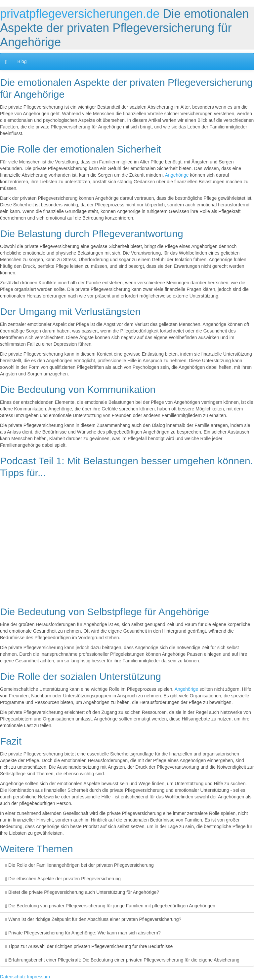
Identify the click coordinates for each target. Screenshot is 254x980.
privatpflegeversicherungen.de (80, 14)
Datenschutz (13, 977)
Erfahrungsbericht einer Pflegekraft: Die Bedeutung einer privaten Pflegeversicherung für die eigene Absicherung (122, 960)
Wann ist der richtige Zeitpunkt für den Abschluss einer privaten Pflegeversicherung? (93, 919)
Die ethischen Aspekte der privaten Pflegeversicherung (63, 879)
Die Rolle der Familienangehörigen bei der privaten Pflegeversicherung (80, 865)
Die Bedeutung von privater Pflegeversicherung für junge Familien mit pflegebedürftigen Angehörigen (110, 906)
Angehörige (177, 175)
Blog (22, 61)
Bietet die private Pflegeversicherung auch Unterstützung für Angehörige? (82, 892)
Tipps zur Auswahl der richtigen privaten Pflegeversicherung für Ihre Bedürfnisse (89, 946)
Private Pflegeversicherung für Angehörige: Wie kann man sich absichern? (83, 933)
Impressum (39, 977)
